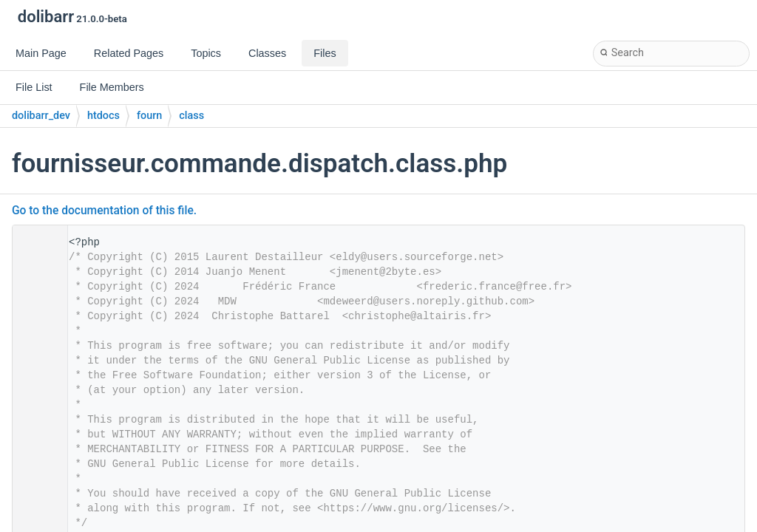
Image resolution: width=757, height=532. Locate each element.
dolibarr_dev (41, 116)
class (191, 116)
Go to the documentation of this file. (104, 211)
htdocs (103, 116)
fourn (149, 116)
